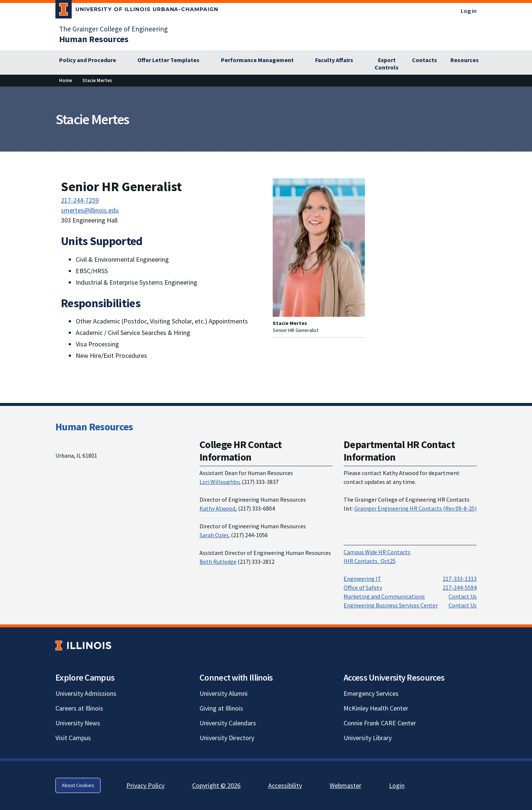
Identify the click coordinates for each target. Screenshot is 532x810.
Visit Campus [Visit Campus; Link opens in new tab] (73, 738)
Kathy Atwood (217, 508)
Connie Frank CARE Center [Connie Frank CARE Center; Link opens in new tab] (380, 723)
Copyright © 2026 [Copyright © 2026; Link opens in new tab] (216, 785)
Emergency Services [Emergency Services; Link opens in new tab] (371, 693)
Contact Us (463, 596)
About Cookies (78, 785)
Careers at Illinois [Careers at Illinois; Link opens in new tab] (79, 708)
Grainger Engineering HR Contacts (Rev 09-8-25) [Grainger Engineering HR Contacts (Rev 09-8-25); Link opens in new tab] (415, 508)
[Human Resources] (94, 39)
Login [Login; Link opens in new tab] (397, 785)
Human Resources (94, 427)
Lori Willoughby (219, 482)
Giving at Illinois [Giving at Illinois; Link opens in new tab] (221, 708)
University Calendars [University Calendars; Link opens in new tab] (228, 723)
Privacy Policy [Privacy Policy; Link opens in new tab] (145, 785)
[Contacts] (424, 60)
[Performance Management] (261, 60)
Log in (469, 11)
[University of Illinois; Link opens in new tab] (83, 645)
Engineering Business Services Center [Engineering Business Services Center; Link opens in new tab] (391, 605)
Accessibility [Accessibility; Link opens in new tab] (285, 785)
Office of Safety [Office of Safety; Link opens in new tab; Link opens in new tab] (363, 587)
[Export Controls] (387, 64)
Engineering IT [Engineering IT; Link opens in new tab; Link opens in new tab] (362, 579)
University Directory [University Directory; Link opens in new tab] (227, 738)
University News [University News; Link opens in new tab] (78, 723)
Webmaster (345, 785)
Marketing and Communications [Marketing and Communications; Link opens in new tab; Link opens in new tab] (384, 596)
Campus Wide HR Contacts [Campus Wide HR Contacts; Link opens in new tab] (377, 552)
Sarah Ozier (214, 535)
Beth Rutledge (218, 562)
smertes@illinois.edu (90, 210)
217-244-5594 (460, 587)
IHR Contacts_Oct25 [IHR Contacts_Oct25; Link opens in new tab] (370, 561)
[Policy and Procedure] (92, 60)
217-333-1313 (460, 579)
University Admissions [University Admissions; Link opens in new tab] (86, 693)
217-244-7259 (80, 200)
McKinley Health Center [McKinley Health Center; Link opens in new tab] (376, 708)
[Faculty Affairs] (338, 60)
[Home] (66, 80)
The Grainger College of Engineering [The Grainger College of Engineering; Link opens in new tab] (113, 29)
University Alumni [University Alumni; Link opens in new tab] (224, 693)
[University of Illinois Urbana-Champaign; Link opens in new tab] (137, 11)
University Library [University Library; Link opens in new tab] (368, 738)
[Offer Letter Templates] (173, 60)
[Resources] (465, 60)
